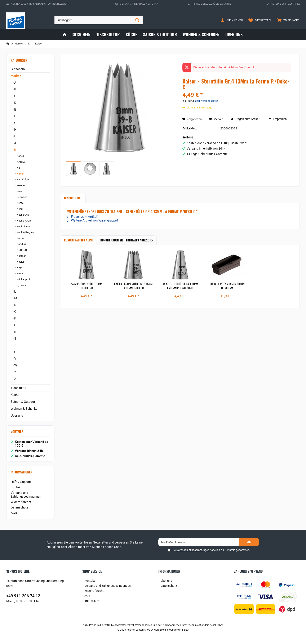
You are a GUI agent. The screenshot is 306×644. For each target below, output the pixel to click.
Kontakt (16, 487)
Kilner (20, 209)
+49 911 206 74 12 (23, 596)
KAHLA (21, 162)
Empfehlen (278, 119)
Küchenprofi (23, 279)
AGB (14, 513)
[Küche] (131, 35)
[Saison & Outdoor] (160, 35)
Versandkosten (144, 625)
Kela (19, 191)
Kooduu (21, 244)
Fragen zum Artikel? (246, 119)
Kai (18, 168)
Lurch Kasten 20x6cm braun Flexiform (227, 286)
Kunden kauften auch (78, 240)
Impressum (92, 601)
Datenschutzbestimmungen (193, 550)
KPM (19, 268)
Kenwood (22, 197)
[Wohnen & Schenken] (201, 35)
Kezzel (20, 203)
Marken (16, 76)
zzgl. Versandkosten (207, 101)
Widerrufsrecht (21, 502)
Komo (20, 238)
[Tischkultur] (108, 35)
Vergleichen (192, 119)
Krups (20, 274)
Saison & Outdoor (23, 402)
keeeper (21, 185)
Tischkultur (19, 388)
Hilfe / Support (21, 482)
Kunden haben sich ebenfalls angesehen (127, 240)
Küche (15, 395)
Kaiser (20, 174)
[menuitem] (287, 20)
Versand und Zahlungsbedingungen (26, 495)
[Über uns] (234, 35)
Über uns (17, 416)
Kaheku (21, 156)
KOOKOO (21, 250)
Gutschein (18, 69)
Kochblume (23, 227)
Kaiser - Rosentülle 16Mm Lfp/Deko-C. (86, 286)
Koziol (20, 262)
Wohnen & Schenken (25, 409)
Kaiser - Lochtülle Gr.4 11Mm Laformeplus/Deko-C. (180, 286)
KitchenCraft (24, 221)
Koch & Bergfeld (25, 232)
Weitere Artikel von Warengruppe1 (93, 220)
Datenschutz (19, 507)
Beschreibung (73, 198)
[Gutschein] (81, 35)
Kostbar (21, 256)
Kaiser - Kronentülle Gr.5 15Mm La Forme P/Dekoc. (133, 286)
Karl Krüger (23, 180)
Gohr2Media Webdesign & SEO (171, 630)
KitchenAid (23, 215)
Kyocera (21, 285)
